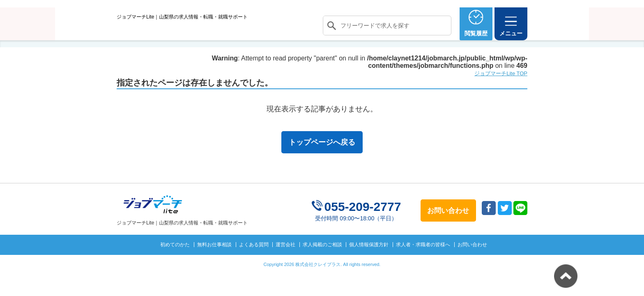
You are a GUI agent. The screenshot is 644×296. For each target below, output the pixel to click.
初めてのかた (175, 259)
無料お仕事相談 (214, 259)
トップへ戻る (566, 276)
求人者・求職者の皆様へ (423, 259)
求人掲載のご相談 (322, 259)
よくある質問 (254, 259)
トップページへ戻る (322, 157)
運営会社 (285, 259)
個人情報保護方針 (369, 259)
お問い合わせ (472, 259)
